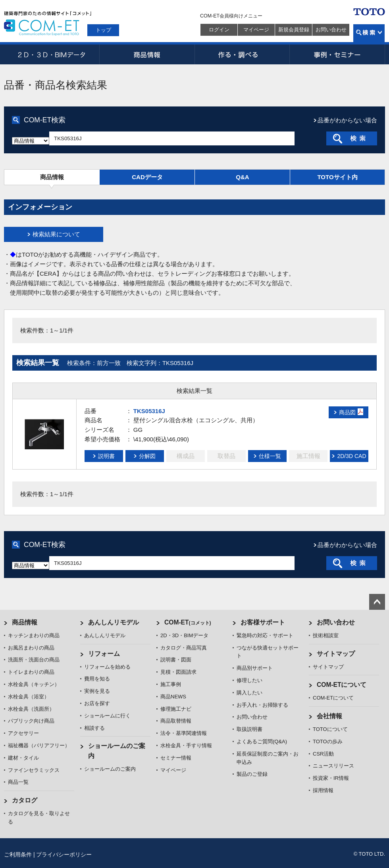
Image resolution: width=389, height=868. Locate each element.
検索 (369, 33)
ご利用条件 (18, 854)
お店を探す (97, 703)
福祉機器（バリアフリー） (39, 745)
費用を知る (97, 679)
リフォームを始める (107, 667)
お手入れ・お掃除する (262, 705)
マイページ (256, 30)
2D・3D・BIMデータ (52, 54)
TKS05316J (149, 411)
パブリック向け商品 (31, 721)
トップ (103, 30)
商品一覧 (18, 782)
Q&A (242, 177)
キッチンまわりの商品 (34, 635)
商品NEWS (173, 697)
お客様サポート (263, 622)
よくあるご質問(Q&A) (262, 741)
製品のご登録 (252, 774)
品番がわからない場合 (347, 120)
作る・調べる (242, 54)
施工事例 (171, 684)
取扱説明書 (249, 729)
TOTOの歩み (328, 741)
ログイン (219, 30)
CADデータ (147, 177)
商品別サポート (255, 668)
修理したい (249, 680)
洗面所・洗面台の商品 (34, 660)
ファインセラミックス (34, 770)
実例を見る (97, 691)
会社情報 (329, 716)
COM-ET (188, 622)
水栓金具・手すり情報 (186, 745)
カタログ (25, 800)
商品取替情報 (176, 721)
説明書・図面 (176, 660)
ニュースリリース (333, 766)
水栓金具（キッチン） (34, 684)
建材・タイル (23, 758)
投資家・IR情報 (331, 778)
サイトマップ (336, 654)
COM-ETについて (342, 685)
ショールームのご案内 (110, 769)
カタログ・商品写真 (184, 648)
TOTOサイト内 (337, 177)
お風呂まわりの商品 (31, 648)
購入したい (249, 693)
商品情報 (147, 54)
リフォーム (104, 654)
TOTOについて (330, 729)
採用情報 (323, 790)
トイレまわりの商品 (31, 672)
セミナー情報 (176, 758)
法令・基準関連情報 (184, 733)
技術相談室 (326, 635)
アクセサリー (23, 733)
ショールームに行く (107, 716)
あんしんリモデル (114, 622)
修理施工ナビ (176, 709)
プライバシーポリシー (64, 854)
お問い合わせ (331, 30)
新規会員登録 (294, 30)
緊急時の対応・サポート (265, 635)
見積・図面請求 (178, 672)
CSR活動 (323, 754)
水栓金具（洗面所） (31, 709)
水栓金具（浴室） (29, 697)
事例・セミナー (337, 54)
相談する (94, 728)
